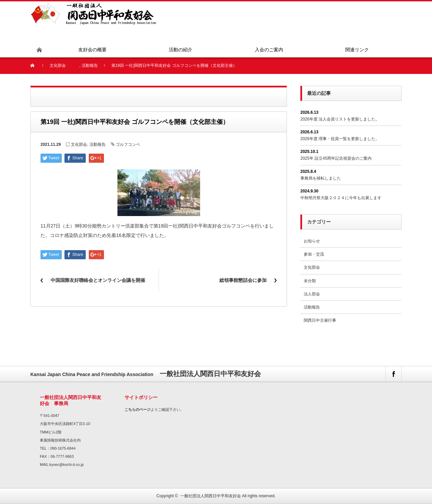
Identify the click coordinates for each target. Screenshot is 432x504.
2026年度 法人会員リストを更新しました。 (340, 119)
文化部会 (58, 65)
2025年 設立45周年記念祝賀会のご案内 (336, 158)
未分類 (310, 281)
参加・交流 (314, 254)
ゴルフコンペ (128, 144)
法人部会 (312, 294)
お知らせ (312, 241)
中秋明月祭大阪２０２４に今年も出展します (341, 198)
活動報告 (90, 65)
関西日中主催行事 (320, 320)
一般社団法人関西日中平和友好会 (211, 496)
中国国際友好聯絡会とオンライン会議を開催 (98, 280)
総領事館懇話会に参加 (243, 280)
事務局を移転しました (321, 178)
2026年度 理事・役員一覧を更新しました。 (340, 139)
